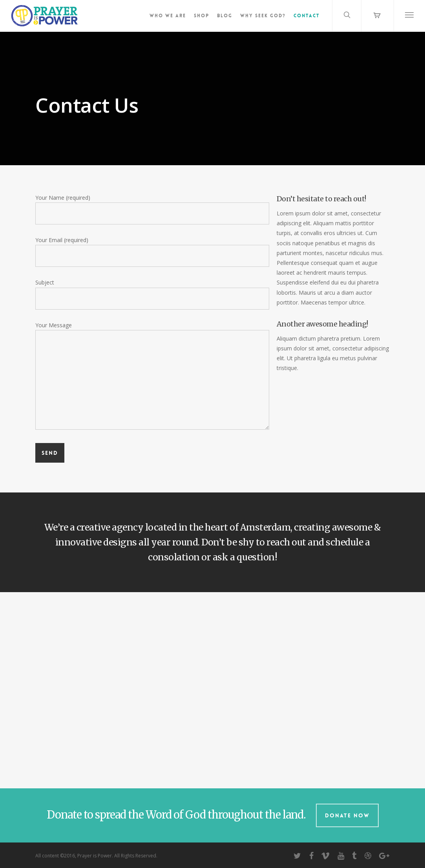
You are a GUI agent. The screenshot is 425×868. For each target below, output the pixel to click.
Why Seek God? (263, 16)
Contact (307, 16)
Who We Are (168, 16)
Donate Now (347, 815)
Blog (225, 16)
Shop (202, 16)
